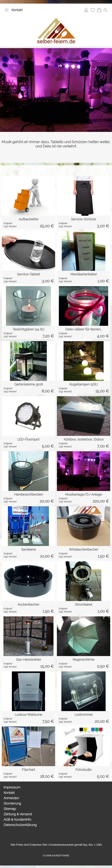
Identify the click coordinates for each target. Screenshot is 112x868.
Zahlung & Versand (18, 814)
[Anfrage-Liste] (99, 10)
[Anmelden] (86, 10)
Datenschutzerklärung (20, 825)
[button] (6, 10)
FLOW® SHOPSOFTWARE (56, 856)
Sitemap (10, 809)
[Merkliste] (93, 10)
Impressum (12, 787)
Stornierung (12, 803)
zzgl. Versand (10, 226)
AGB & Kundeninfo (17, 819)
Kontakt (17, 10)
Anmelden (11, 798)
